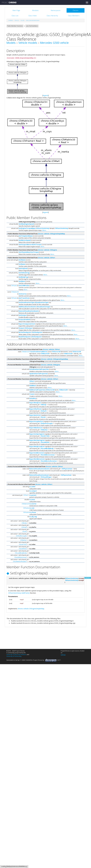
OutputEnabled (24, 320)
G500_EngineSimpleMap (33, 20)
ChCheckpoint (37, 332)
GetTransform (24, 298)
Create (32, 394)
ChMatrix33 (15, 292)
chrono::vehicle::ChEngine (47, 250)
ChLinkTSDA (45, 436)
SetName (22, 264)
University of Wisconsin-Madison (16, 655)
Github (63, 655)
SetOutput (23, 315)
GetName (22, 260)
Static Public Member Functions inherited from (33, 349)
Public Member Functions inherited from (36, 234)
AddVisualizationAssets (27, 307)
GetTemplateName (26, 236)
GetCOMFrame (24, 286)
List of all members (32, 26)
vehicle (17, 20)
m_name (32, 487)
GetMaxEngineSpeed (26, 224)
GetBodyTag (23, 277)
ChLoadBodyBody (47, 448)
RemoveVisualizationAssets (29, 311)
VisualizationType (42, 302)
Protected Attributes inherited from (29, 484)
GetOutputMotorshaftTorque (30, 245)
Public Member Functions (15, 26)
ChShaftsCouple (47, 423)
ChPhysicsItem (67, 469)
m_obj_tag (33, 517)
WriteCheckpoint (25, 332)
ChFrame (14, 286)
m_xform (33, 512)
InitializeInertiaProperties (39, 369)
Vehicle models (28, 43)
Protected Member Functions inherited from (37, 359)
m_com (32, 508)
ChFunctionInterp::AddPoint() (19, 593)
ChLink (43, 417)
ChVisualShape (46, 477)
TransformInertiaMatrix (38, 352)
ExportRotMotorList (37, 459)
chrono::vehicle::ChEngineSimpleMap (51, 234)
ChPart (32, 381)
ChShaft (44, 411)
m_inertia (33, 504)
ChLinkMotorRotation (49, 461)
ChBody (43, 405)
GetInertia (23, 294)
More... (45, 230)
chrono (11, 20)
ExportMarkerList (36, 428)
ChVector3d (56, 352)
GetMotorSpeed (25, 240)
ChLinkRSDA (45, 442)
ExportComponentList (27, 324)
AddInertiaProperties (37, 390)
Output (22, 328)
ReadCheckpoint (25, 337)
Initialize (33, 398)
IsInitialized (23, 268)
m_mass (32, 500)
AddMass (33, 386)
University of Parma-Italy (14, 656)
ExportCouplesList (36, 421)
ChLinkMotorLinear (48, 455)
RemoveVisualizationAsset (39, 475)
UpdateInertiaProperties (39, 374)
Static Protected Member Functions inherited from (35, 466)
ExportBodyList (35, 403)
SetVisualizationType (27, 302)
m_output (33, 491)
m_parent (33, 495)
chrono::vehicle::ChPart (46, 258)
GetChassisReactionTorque (29, 252)
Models (11, 43)
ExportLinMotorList (37, 453)
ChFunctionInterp (43, 228)
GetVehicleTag (24, 273)
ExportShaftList (35, 409)
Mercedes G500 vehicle (54, 43)
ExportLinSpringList (37, 434)
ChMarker (44, 430)
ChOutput (29, 328)
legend (46, 95)
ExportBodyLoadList (37, 447)
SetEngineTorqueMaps (27, 228)
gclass (22, 20)
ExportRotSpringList (37, 440)
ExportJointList (35, 415)
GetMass (22, 281)
